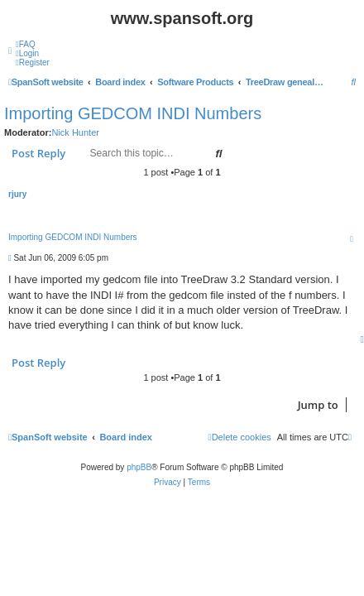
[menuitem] (26, 44)
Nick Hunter (75, 132)
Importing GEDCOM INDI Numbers (133, 113)
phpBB (139, 467)
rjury (17, 194)
